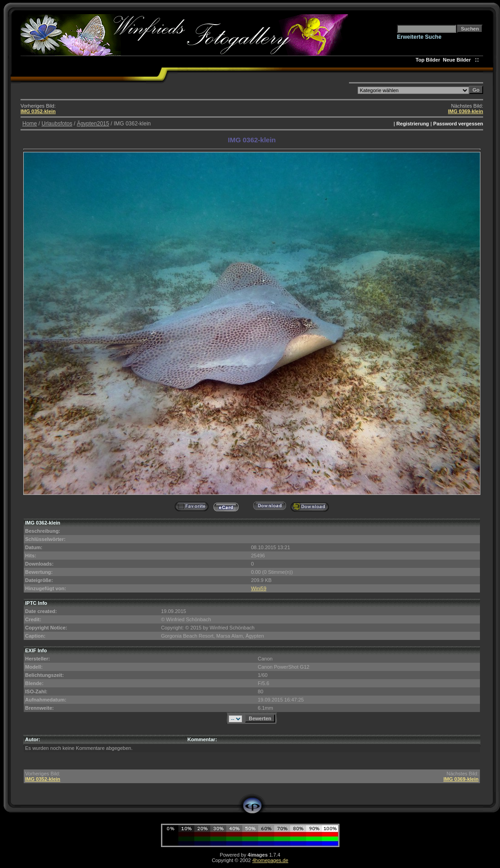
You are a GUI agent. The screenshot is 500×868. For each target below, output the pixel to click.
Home (30, 124)
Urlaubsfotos (57, 124)
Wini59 (259, 588)
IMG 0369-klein (466, 111)
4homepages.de (270, 860)
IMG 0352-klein (38, 111)
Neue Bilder (458, 60)
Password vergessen (458, 124)
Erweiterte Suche (419, 37)
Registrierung (413, 124)
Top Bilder (428, 60)
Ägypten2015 (93, 124)
